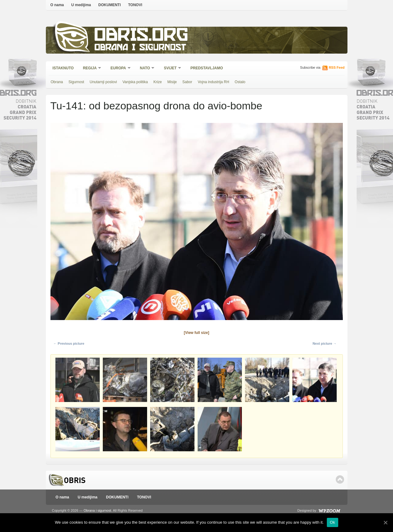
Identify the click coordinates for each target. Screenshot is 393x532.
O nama (57, 5)
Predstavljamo (207, 68)
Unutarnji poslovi (103, 82)
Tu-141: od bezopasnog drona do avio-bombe (156, 106)
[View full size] (196, 333)
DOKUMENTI (110, 5)
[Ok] (385, 522)
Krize (157, 82)
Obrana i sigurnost (140, 48)
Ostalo (240, 82)
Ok (333, 522)
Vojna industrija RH (214, 82)
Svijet (170, 69)
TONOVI (135, 5)
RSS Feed (337, 67)
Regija (90, 69)
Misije (172, 82)
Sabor (187, 82)
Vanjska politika (135, 82)
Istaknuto (63, 68)
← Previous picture (69, 343)
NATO (145, 69)
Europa (118, 69)
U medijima (81, 5)
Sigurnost (76, 82)
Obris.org (141, 36)
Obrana (57, 82)
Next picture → (325, 343)
